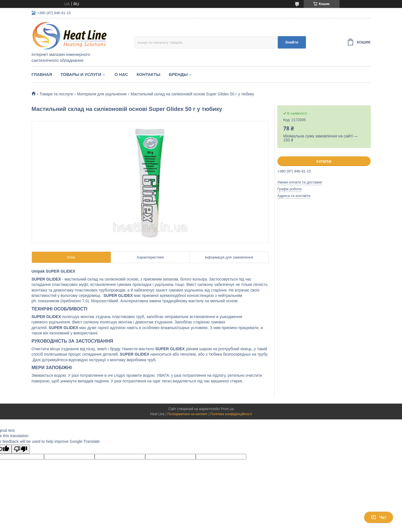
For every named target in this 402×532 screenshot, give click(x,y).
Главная (42, 74)
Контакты (148, 74)
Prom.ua (227, 409)
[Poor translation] (21, 449)
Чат (379, 517)
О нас (121, 74)
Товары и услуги (81, 74)
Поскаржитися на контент (187, 414)
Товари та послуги (56, 94)
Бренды (178, 74)
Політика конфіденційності (231, 414)
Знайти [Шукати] (292, 42)
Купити (324, 162)
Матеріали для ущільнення (102, 94)
